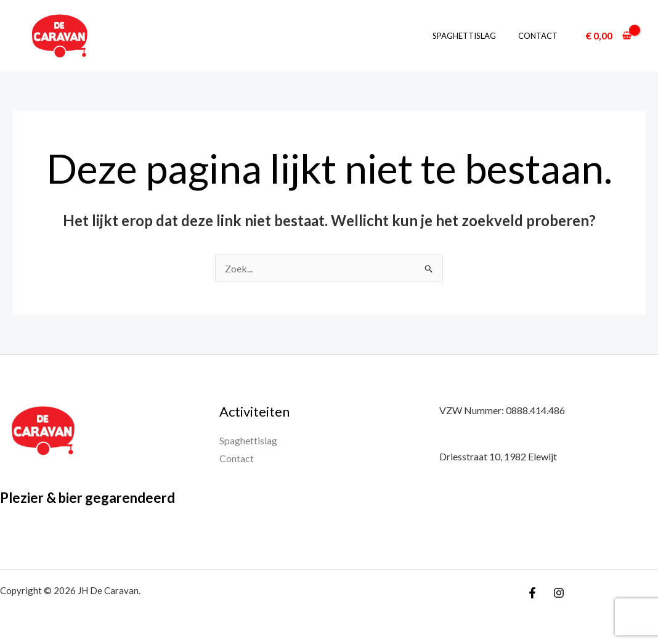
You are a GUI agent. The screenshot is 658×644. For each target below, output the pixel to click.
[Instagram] (559, 593)
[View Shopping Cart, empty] (608, 36)
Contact (540, 36)
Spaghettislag (473, 36)
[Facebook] (532, 593)
